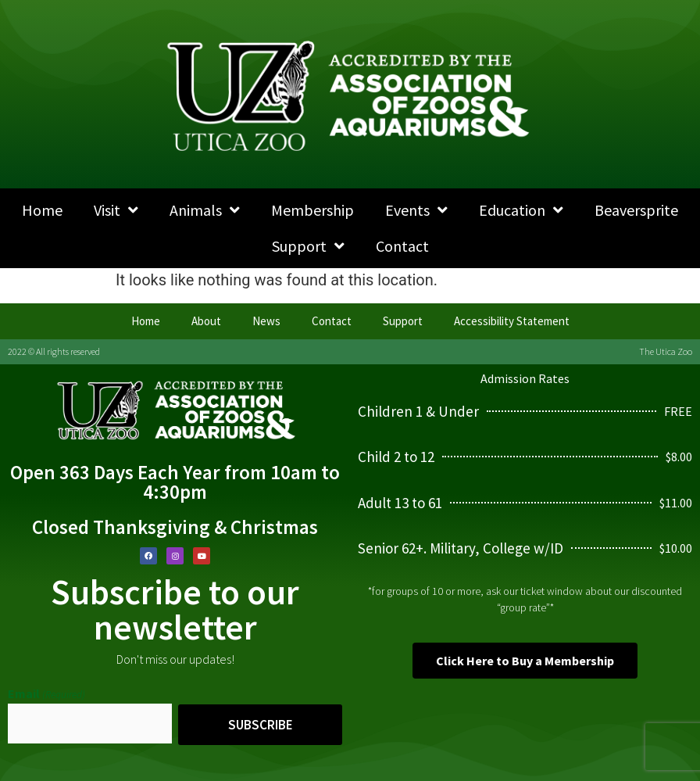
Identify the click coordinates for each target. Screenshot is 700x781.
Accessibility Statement (512, 321)
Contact (402, 246)
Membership (312, 210)
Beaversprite (636, 210)
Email (46, 693)
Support (308, 246)
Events (416, 210)
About (206, 321)
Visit (116, 210)
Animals (205, 210)
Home (42, 210)
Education (521, 210)
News (266, 321)
